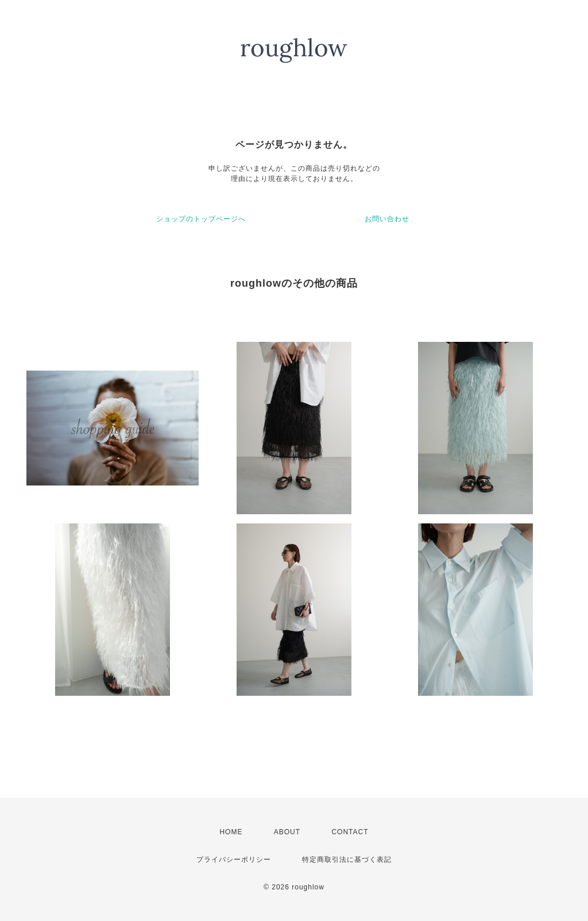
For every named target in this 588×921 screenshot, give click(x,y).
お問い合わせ (387, 219)
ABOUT (287, 832)
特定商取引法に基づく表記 (347, 860)
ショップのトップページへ (201, 219)
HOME (231, 832)
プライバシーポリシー (234, 860)
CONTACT (350, 832)
